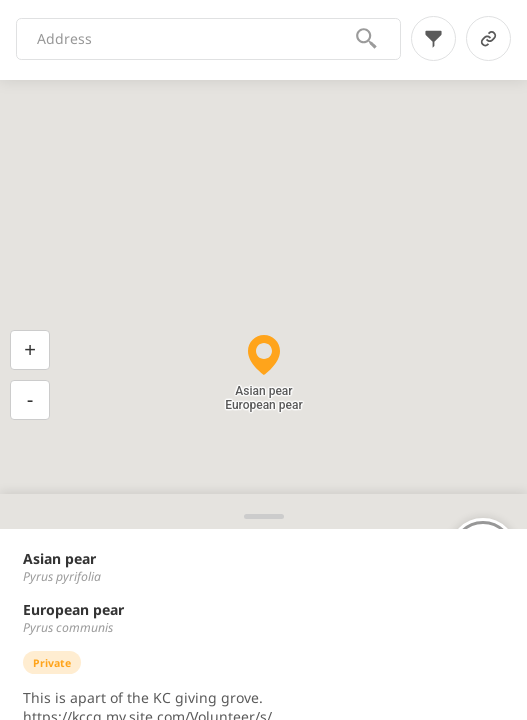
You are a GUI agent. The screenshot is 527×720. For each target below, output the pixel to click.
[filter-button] (433, 38)
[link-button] (488, 38)
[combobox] (195, 39)
